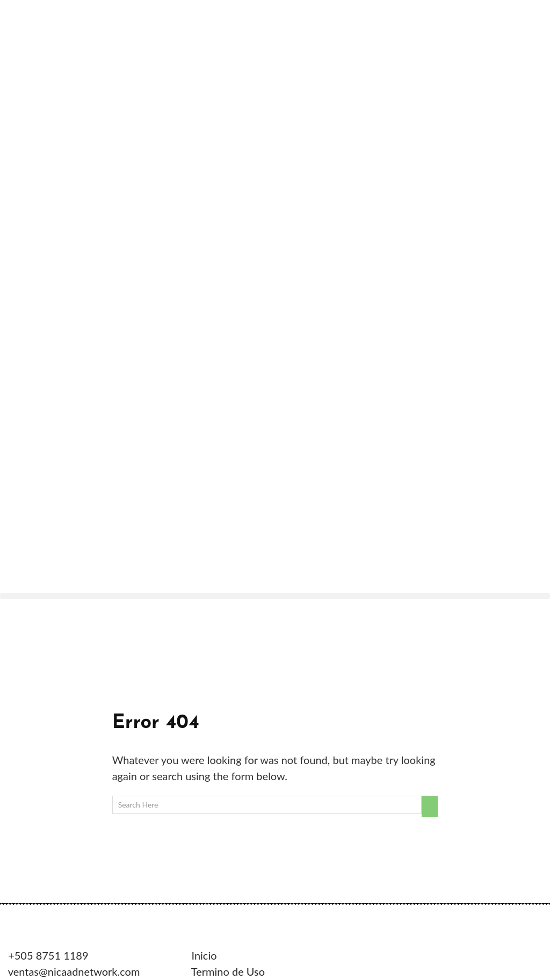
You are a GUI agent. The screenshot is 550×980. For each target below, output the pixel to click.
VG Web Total (152, 813)
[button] (275, 200)
